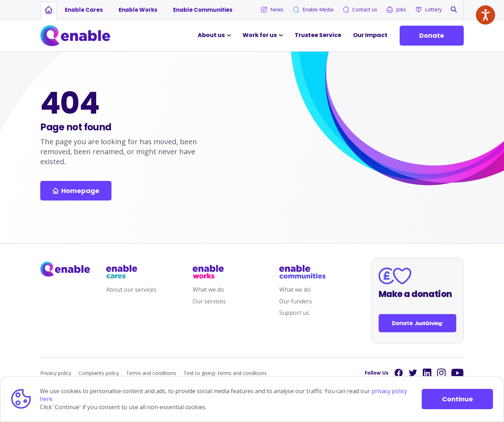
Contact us (360, 10)
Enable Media (313, 10)
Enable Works (138, 10)
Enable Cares (84, 10)
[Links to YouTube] (458, 373)
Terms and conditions (151, 373)
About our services (131, 290)
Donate (432, 35)
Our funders (296, 301)
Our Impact (370, 35)
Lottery (428, 10)
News (272, 10)
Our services (209, 301)
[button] (454, 9)
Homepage (76, 191)
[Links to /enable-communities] (302, 272)
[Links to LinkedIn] (427, 373)
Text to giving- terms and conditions (225, 373)
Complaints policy (99, 373)
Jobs (396, 10)
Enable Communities (203, 10)
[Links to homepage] (49, 10)
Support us (294, 313)
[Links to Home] (75, 36)
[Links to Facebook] (399, 373)
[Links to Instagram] (441, 373)
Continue (458, 399)
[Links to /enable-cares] (129, 272)
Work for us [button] (260, 35)
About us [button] (211, 35)
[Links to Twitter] (413, 373)
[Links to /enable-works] (216, 272)
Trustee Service (318, 35)
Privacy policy (56, 373)
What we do (208, 290)
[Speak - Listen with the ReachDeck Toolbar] (485, 15)
